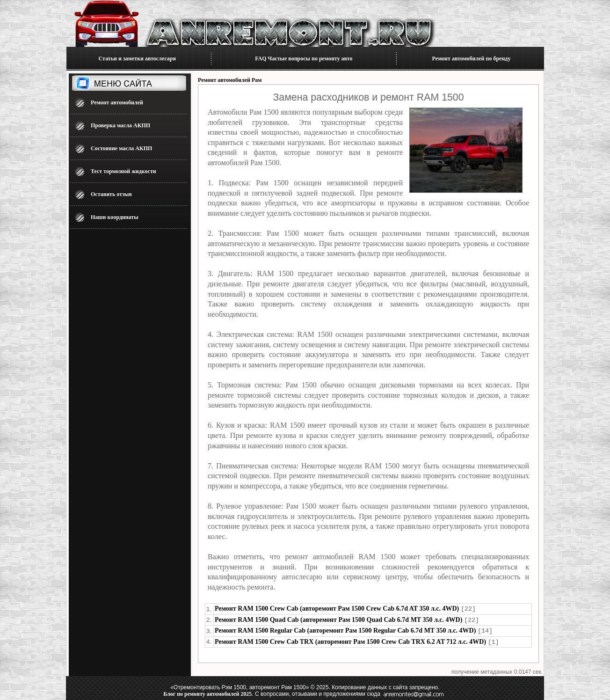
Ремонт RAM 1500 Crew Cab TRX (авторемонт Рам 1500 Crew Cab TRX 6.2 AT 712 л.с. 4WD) (350, 640)
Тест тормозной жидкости (123, 171)
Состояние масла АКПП (121, 148)
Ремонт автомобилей (117, 102)
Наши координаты (115, 217)
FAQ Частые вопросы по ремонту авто (304, 58)
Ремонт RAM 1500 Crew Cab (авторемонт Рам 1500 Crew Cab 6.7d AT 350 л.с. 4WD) (337, 609)
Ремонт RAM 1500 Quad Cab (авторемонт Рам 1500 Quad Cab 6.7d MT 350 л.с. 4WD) (338, 619)
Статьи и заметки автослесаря (137, 58)
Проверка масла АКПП (120, 125)
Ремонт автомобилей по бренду (472, 58)
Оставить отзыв (111, 194)
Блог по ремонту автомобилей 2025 (207, 692)
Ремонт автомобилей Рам (230, 80)
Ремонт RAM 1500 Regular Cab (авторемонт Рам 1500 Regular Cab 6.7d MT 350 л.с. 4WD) (345, 630)
